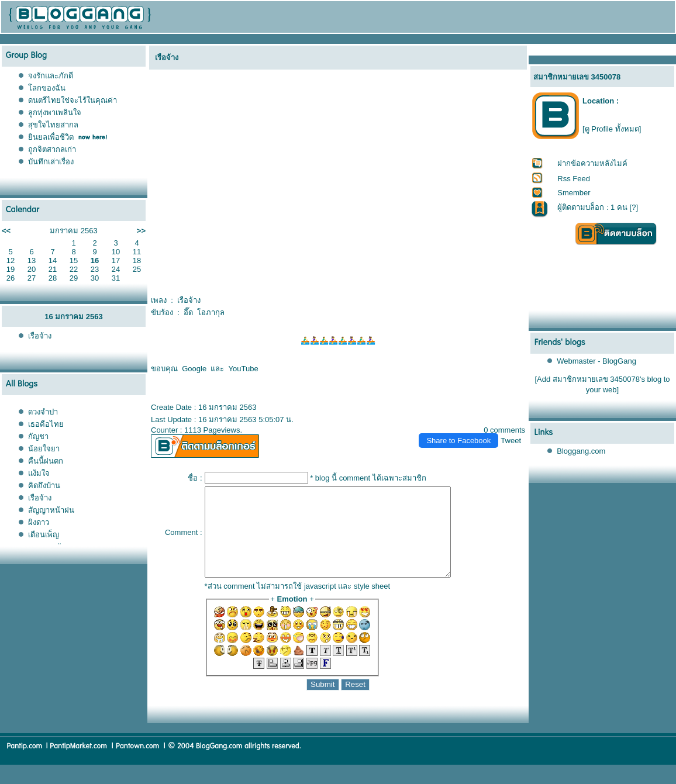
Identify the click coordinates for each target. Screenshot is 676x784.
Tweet (511, 441)
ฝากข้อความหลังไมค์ (592, 163)
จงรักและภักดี (51, 76)
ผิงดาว (39, 522)
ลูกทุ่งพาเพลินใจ (55, 113)
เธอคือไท (46, 424)
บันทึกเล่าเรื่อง (51, 162)
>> (141, 231)
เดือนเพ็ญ (44, 535)
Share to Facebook (458, 441)
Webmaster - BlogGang (596, 361)
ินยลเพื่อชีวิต (51, 137)
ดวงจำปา (43, 412)
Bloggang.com (581, 451)
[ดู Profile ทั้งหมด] (612, 129)
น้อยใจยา (44, 449)
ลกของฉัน (47, 88)
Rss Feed (574, 179)
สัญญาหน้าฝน (51, 510)
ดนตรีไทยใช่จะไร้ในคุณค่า (73, 100)
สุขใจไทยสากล (53, 125)
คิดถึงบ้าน (44, 486)
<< (6, 231)
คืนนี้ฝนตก (46, 461)
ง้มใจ (39, 473)
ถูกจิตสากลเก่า (52, 149)
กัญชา (38, 436)
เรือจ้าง (40, 336)
